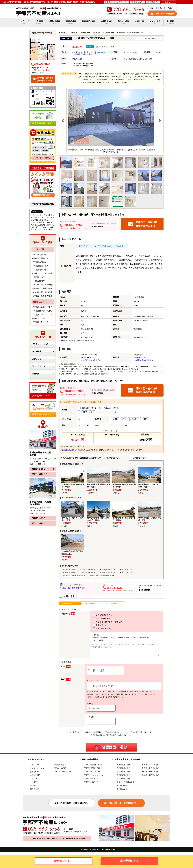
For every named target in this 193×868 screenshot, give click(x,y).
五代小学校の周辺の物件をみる (74, 576)
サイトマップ (59, 778)
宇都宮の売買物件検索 (93, 767)
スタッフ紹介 (43, 359)
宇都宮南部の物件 (41, 270)
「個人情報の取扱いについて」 (116, 735)
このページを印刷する (44, 91)
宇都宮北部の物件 (41, 258)
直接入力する (87, 412)
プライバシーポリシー (62, 774)
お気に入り (137, 2)
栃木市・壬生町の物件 (43, 285)
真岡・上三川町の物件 (43, 273)
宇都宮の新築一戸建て (43, 307)
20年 (145, 419)
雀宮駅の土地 (127, 569)
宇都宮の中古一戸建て (43, 311)
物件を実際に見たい (98, 615)
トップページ (35, 767)
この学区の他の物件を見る (91, 360)
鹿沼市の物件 (39, 277)
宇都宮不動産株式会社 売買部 (73, 588)
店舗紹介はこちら (43, 469)
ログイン (169, 2)
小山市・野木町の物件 (43, 292)
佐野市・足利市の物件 (43, 288)
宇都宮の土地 (39, 318)
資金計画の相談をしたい (100, 629)
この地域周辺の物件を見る (82, 54)
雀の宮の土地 (127, 572)
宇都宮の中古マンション (44, 315)
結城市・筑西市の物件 (43, 296)
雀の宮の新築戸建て (70, 572)
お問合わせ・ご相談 (162, 8)
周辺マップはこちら (43, 474)
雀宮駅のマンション (109, 569)
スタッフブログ (43, 366)
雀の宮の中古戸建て (90, 572)
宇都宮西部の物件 (41, 262)
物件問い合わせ (64, 861)
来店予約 (152, 2)
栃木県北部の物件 (41, 255)
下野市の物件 (39, 281)
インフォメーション (43, 344)
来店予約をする (129, 861)
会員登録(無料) (67, 450)
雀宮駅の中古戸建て (90, 569)
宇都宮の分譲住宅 (41, 322)
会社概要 (43, 374)
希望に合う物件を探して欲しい (103, 622)
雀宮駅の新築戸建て (70, 569)
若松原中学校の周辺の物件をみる (102, 576)
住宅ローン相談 (60, 771)
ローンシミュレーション (45, 94)
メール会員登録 (162, 14)
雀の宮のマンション (109, 572)
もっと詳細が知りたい (99, 618)
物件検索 (121, 2)
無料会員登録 (35, 792)
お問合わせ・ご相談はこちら (72, 805)
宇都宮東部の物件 (41, 266)
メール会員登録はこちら (121, 805)
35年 (115, 419)
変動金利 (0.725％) (88, 408)
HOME (109, 2)
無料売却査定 (59, 767)
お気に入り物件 (140, 458)
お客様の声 (43, 352)
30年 (125, 419)
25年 (135, 419)
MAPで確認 (100, 53)
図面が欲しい (95, 625)
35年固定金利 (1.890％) (109, 408)
